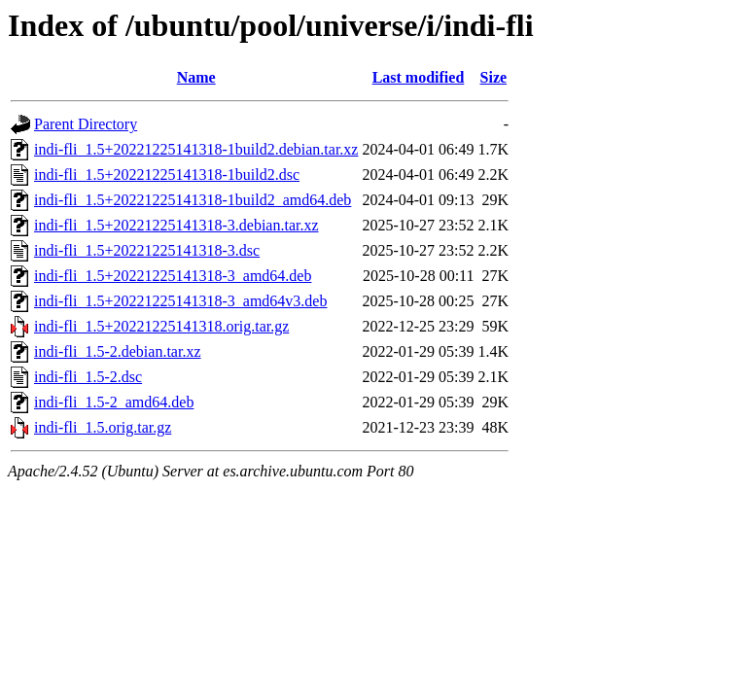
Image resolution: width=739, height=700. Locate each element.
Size (494, 77)
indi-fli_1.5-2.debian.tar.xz (118, 351)
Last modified (419, 77)
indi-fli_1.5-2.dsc (88, 377)
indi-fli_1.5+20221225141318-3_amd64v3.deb (180, 301)
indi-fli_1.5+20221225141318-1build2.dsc (167, 175)
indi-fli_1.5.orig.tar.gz (103, 427)
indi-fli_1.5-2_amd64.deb (114, 402)
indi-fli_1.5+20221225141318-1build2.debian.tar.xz (196, 149)
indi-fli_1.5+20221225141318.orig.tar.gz (161, 326)
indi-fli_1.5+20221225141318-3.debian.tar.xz (176, 225)
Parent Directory (86, 124)
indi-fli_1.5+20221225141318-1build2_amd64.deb (193, 200)
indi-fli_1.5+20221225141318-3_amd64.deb (173, 276)
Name (196, 77)
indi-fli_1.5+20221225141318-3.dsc (147, 250)
